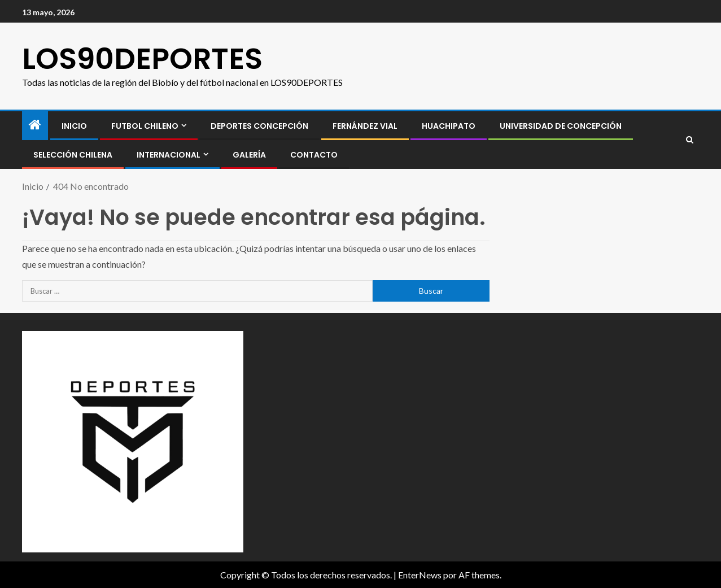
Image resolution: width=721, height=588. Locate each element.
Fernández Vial (365, 126)
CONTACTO (314, 155)
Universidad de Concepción (561, 126)
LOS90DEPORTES (142, 58)
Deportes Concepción (259, 126)
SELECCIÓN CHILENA (73, 155)
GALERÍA (249, 155)
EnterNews (420, 575)
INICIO (74, 126)
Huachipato (449, 126)
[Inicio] (35, 125)
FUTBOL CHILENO (145, 126)
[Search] (690, 140)
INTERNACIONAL (169, 155)
